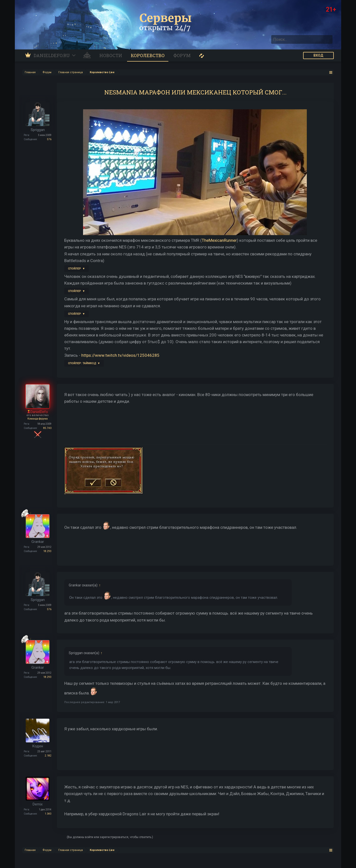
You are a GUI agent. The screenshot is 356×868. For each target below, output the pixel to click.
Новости (111, 55)
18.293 (47, 551)
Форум (182, 55)
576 (49, 139)
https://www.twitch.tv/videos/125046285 (120, 355)
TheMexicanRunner (219, 240)
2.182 (48, 756)
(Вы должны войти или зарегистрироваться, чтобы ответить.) (110, 837)
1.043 (48, 814)
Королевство (148, 55)
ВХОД (318, 55)
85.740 (47, 428)
